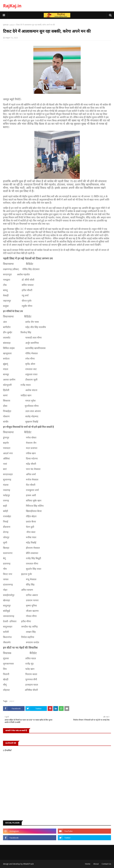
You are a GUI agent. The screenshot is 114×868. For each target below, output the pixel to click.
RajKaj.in (12, 6)
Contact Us (106, 864)
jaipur (12, 25)
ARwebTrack (28, 864)
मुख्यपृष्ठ (6, 25)
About (96, 864)
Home (88, 864)
